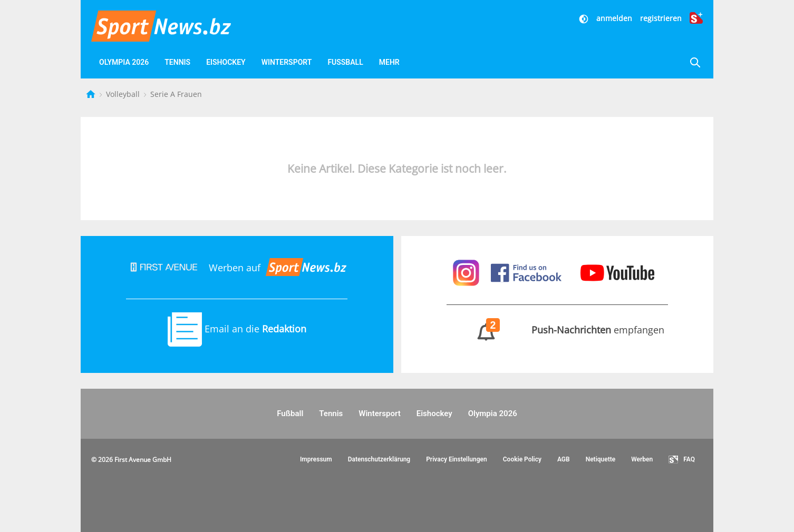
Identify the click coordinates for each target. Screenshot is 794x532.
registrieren (661, 18)
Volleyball (124, 94)
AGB (564, 459)
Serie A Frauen (176, 94)
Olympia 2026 (124, 62)
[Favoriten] (446, 62)
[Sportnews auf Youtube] (617, 271)
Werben (642, 459)
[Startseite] (92, 94)
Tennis (177, 62)
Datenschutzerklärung (379, 459)
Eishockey (226, 62)
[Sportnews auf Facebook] (527, 271)
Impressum (316, 459)
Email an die (237, 329)
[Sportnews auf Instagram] (467, 271)
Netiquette (601, 459)
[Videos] (420, 62)
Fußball (345, 62)
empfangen (557, 330)
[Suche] (695, 62)
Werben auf (237, 268)
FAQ (682, 460)
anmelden (614, 18)
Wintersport (287, 62)
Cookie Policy (522, 459)
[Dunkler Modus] (585, 18)
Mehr (389, 62)
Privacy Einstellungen (457, 459)
